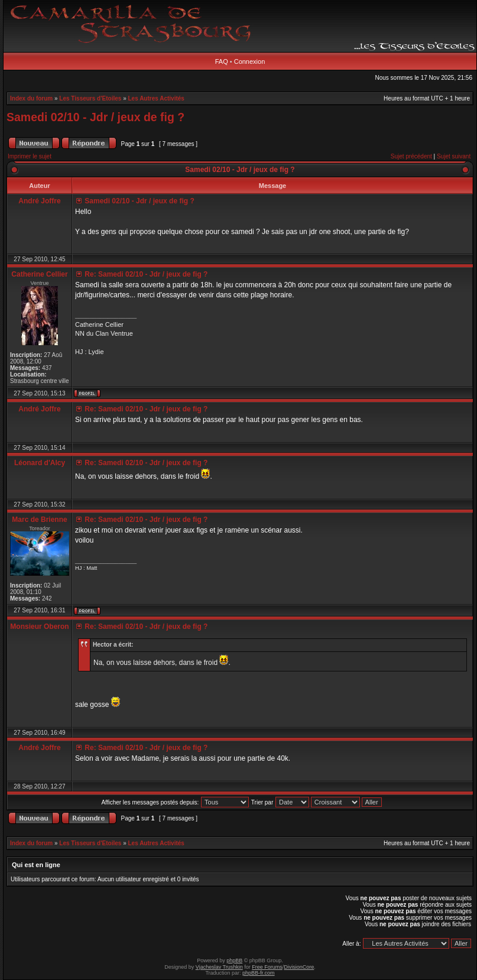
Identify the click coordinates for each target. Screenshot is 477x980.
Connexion (250, 61)
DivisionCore (299, 967)
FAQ (222, 61)
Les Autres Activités (156, 98)
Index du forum (31, 98)
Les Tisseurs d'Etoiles (90, 98)
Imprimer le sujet (30, 156)
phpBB (234, 960)
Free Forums (267, 967)
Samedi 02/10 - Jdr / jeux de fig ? (95, 117)
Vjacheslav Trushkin (219, 967)
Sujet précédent (411, 156)
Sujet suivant (454, 156)
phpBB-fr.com (259, 973)
